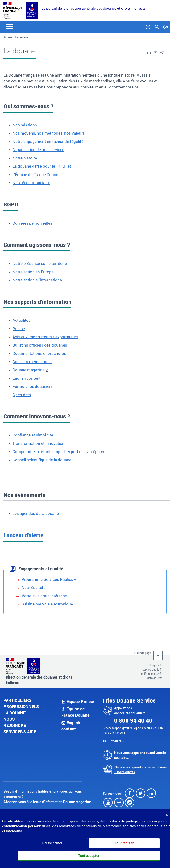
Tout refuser (124, 843)
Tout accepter (89, 856)
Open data (22, 395)
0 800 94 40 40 (133, 720)
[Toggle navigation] (10, 26)
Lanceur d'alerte (23, 535)
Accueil (8, 37)
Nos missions (25, 125)
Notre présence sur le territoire (40, 263)
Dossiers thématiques (32, 362)
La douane (15, 713)
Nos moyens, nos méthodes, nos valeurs (49, 133)
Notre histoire (25, 158)
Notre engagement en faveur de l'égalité (48, 141)
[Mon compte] (166, 26)
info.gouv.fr (155, 665)
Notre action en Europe (33, 272)
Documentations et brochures (39, 353)
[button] (149, 52)
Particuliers (17, 700)
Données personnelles (32, 223)
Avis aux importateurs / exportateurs (45, 337)
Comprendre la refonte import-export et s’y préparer (59, 451)
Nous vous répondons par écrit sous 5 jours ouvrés (141, 770)
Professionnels (21, 706)
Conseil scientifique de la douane (42, 460)
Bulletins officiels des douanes (40, 345)
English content (27, 378)
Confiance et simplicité (33, 435)
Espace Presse (78, 701)
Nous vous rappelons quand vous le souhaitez (140, 755)
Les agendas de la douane (36, 513)
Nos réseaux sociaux (31, 183)
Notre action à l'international (38, 280)
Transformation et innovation (39, 443)
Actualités (21, 320)
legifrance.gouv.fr (151, 674)
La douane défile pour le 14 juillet (42, 166)
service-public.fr (152, 669)
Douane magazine (29, 370)
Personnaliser (52, 843)
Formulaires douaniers (33, 386)
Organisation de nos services (38, 150)
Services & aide (20, 732)
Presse (19, 329)
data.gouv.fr (155, 678)
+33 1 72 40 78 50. (114, 741)
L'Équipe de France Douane (36, 174)
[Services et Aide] (148, 26)
